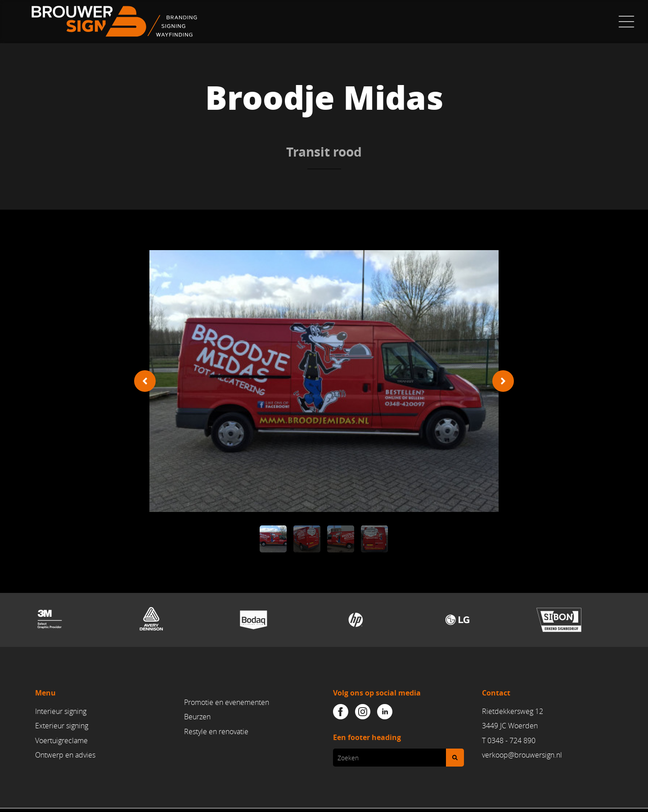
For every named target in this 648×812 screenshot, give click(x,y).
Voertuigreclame (61, 740)
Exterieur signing (62, 726)
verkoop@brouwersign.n (521, 755)
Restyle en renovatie (216, 731)
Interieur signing (61, 711)
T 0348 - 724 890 (509, 740)
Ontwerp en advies (65, 755)
